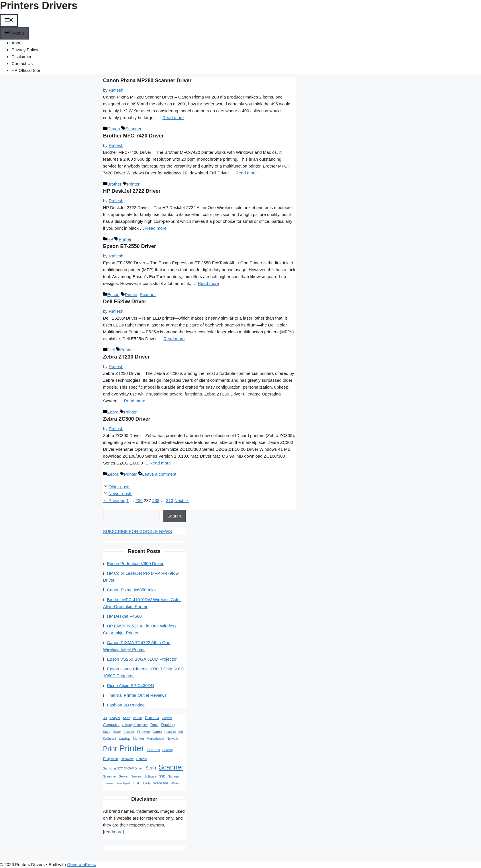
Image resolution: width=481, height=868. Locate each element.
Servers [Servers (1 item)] (137, 776)
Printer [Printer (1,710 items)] (132, 748)
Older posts (120, 487)
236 (139, 500)
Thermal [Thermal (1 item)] (109, 783)
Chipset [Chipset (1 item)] (167, 718)
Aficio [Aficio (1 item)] (127, 718)
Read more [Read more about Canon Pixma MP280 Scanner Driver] (173, 118)
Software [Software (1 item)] (150, 776)
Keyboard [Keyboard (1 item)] (110, 739)
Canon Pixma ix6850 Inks (131, 590)
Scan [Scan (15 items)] (151, 768)
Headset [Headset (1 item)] (170, 732)
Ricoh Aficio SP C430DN (130, 685)
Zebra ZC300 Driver (127, 419)
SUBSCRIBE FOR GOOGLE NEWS (138, 531)
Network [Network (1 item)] (172, 739)
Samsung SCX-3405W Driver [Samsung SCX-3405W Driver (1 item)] (123, 768)
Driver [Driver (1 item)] (117, 732)
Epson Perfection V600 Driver (135, 563)
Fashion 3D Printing (126, 705)
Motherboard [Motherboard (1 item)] (155, 739)
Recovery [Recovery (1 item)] (127, 759)
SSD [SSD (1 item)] (162, 776)
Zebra (113, 412)
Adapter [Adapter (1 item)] (115, 718)
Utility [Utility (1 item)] (147, 783)
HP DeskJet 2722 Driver (132, 191)
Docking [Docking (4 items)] (168, 725)
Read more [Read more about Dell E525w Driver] (174, 339)
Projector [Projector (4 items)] (111, 759)
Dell (111, 350)
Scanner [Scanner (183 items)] (171, 767)
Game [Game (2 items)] (157, 732)
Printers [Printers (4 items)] (153, 750)
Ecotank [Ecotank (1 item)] (129, 732)
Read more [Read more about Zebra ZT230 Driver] (135, 401)
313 (170, 500)
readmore (113, 832)
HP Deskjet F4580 (124, 616)
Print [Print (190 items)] (110, 749)
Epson (114, 295)
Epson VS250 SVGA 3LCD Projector (142, 659)
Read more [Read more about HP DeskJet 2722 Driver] (156, 228)
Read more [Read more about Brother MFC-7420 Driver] (246, 173)
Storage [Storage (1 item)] (173, 776)
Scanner (133, 129)
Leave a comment (159, 474)
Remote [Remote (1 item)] (142, 759)
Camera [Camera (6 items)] (152, 718)
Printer (133, 184)
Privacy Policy (25, 50)
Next (182, 500)
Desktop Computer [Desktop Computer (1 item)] (135, 725)
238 (156, 500)
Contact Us (22, 63)
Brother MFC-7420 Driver (133, 136)
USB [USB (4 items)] (137, 783)
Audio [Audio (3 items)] (138, 718)
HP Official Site (26, 70)
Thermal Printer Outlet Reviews (137, 695)
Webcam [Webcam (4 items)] (161, 783)
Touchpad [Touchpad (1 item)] (123, 783)
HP (110, 239)
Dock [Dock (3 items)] (155, 725)
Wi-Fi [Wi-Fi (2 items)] (175, 783)
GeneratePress (82, 864)
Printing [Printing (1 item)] (168, 750)
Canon (114, 129)
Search (174, 516)
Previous (114, 500)
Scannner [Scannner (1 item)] (110, 776)
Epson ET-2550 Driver (130, 246)
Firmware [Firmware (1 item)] (144, 732)
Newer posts (120, 494)
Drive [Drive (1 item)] (107, 732)
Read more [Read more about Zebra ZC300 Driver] (160, 463)
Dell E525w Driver (125, 302)
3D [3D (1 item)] (105, 718)
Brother (114, 184)
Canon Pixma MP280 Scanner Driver (147, 80)
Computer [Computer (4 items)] (111, 725)
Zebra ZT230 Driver (126, 357)
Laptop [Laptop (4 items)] (124, 738)
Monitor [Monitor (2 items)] (139, 739)
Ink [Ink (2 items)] (181, 732)
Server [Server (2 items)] (124, 776)
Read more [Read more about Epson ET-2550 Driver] (208, 283)
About (17, 43)
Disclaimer (21, 57)
